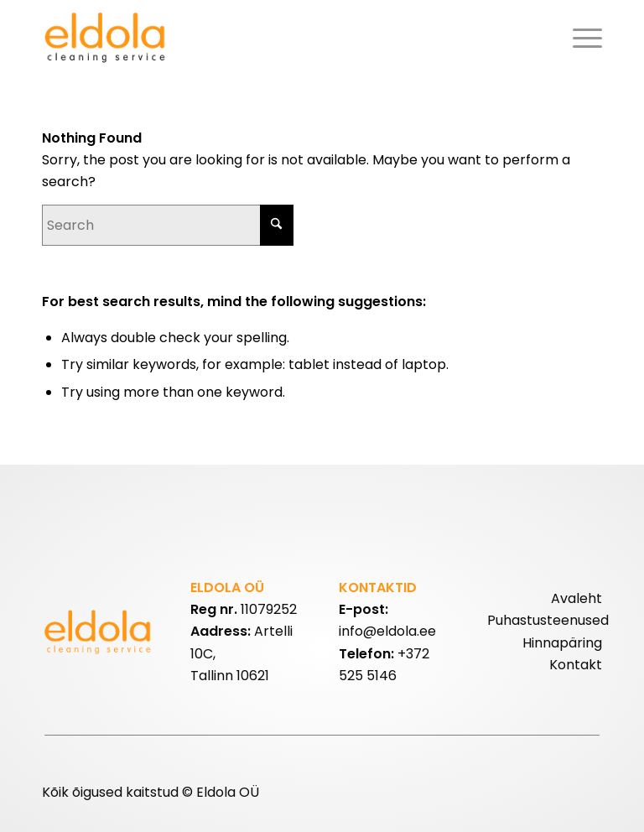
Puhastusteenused (548, 620)
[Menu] (583, 38)
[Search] (168, 225)
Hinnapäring (562, 643)
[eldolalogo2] (107, 38)
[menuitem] (583, 38)
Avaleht (576, 598)
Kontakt (576, 665)
